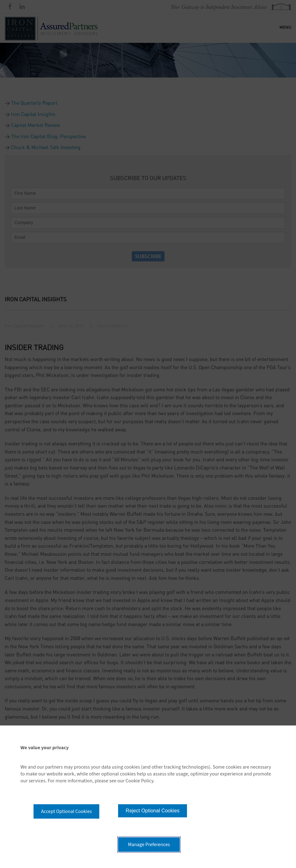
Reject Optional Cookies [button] (153, 811)
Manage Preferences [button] (149, 845)
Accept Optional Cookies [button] (66, 811)
